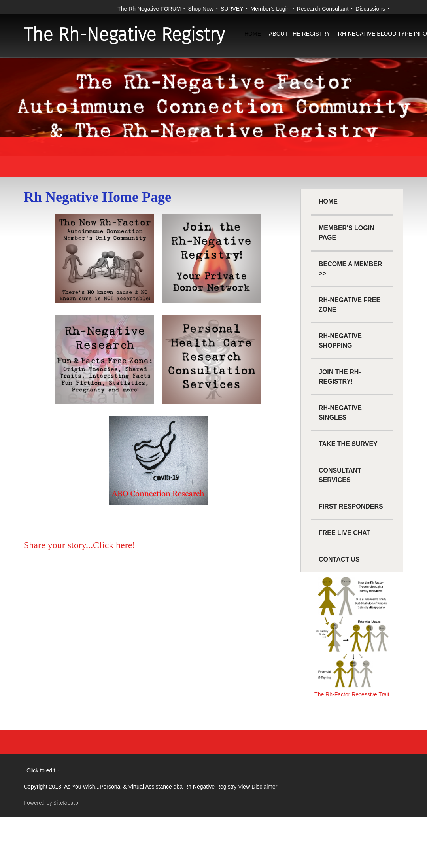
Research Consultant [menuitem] (323, 9)
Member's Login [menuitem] (270, 9)
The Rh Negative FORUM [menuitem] (149, 9)
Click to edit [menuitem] (41, 770)
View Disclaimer (258, 787)
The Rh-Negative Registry (124, 35)
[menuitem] (253, 42)
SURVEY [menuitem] (232, 9)
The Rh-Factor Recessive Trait (352, 694)
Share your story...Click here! (79, 545)
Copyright (36, 787)
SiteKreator (67, 803)
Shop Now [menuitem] (201, 9)
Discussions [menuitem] (370, 9)
